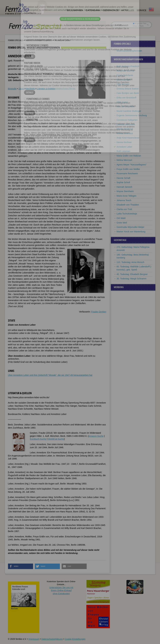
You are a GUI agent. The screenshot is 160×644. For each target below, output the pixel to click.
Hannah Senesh (124, 187)
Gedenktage (111, 10)
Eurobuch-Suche (38, 439)
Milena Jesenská (125, 133)
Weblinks (30, 89)
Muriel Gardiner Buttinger (129, 111)
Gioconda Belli (124, 80)
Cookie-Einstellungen (75, 639)
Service (141, 10)
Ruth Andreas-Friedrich (128, 66)
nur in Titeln (138, 26)
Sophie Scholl (123, 182)
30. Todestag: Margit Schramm (131, 279)
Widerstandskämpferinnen (39, 40)
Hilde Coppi (122, 102)
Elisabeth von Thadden (128, 205)
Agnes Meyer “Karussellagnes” (132, 165)
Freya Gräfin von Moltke (128, 169)
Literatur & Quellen (46, 89)
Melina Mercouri (124, 160)
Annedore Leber (124, 147)
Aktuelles (128, 10)
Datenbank (93, 10)
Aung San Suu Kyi (126, 71)
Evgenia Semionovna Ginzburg (132, 115)
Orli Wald (121, 218)
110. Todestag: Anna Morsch (130, 262)
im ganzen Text (139, 23)
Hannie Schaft (123, 178)
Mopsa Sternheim (125, 191)
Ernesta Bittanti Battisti (128, 89)
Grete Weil (122, 223)
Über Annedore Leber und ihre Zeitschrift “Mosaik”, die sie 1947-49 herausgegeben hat (50, 375)
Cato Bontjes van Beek (128, 93)
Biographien (75, 10)
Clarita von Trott (124, 209)
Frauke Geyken (99, 312)
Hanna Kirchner (124, 142)
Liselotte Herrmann (126, 124)
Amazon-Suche (96, 436)
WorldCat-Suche (56, 439)
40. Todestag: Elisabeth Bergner (132, 274)
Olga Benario (123, 84)
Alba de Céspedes (126, 107)
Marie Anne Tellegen (127, 196)
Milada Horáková (125, 129)
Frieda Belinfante (125, 75)
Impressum (34, 639)
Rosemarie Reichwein (127, 173)
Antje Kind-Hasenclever (128, 138)
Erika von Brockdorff (126, 98)
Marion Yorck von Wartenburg (131, 232)
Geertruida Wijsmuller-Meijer (130, 227)
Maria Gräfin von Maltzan (129, 156)
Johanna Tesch (124, 200)
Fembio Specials (15, 40)
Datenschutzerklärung (52, 639)
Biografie (12, 89)
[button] (21, 566)
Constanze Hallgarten (127, 120)
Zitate (21, 89)
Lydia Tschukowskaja (127, 214)
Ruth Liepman (123, 151)
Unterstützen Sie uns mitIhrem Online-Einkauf (61, 591)
